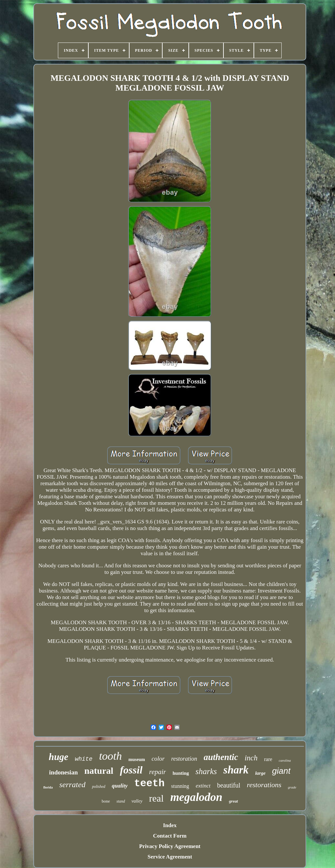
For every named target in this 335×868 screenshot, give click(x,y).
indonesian (63, 772)
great (233, 801)
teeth (149, 783)
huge (59, 757)
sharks (206, 771)
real (156, 798)
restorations (264, 785)
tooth (111, 756)
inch (251, 758)
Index (170, 825)
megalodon (196, 797)
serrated (72, 785)
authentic (221, 757)
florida (48, 787)
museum (137, 760)
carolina (285, 760)
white (84, 759)
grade (292, 787)
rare (268, 759)
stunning (180, 786)
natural (99, 771)
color (158, 759)
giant (281, 771)
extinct (203, 786)
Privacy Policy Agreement (170, 846)
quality (120, 786)
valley (137, 801)
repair (158, 772)
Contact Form (170, 836)
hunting (181, 773)
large (260, 773)
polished (99, 787)
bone (106, 801)
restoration (184, 759)
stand (121, 801)
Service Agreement (170, 857)
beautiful (229, 785)
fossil (131, 770)
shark (236, 770)
